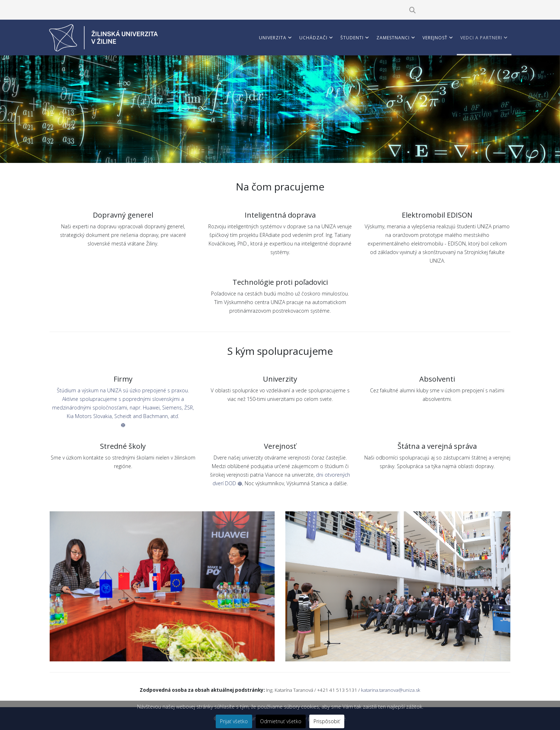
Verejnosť (435, 38)
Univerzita (273, 38)
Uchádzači (313, 38)
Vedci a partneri (481, 38)
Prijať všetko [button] (234, 721)
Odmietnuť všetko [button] (281, 721)
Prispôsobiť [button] (327, 721)
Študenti (352, 38)
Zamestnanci (393, 38)
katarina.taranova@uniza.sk (391, 690)
